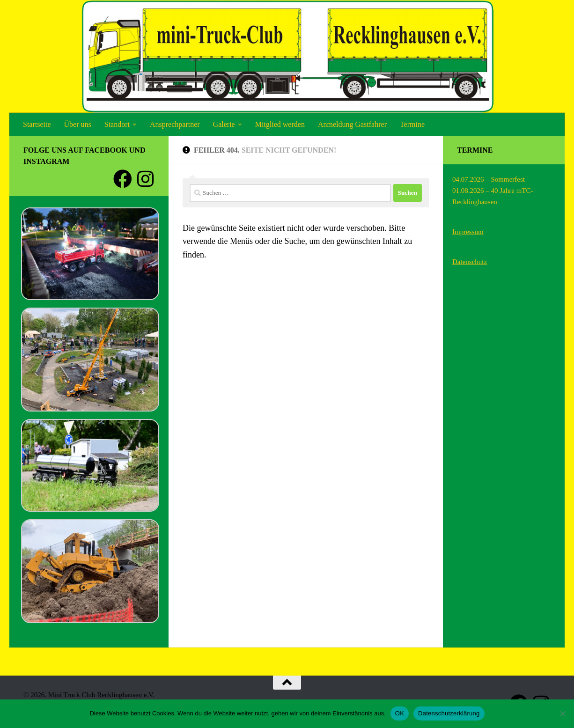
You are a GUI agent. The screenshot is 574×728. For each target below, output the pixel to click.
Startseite (37, 124)
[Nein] (562, 713)
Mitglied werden (280, 124)
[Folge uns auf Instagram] (145, 179)
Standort (117, 124)
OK (400, 713)
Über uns (78, 124)
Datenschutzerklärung (449, 713)
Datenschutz (470, 262)
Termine (412, 124)
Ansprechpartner (175, 124)
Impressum (468, 232)
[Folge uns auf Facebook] (123, 179)
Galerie (224, 124)
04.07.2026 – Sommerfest (489, 179)
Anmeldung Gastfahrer (352, 124)
